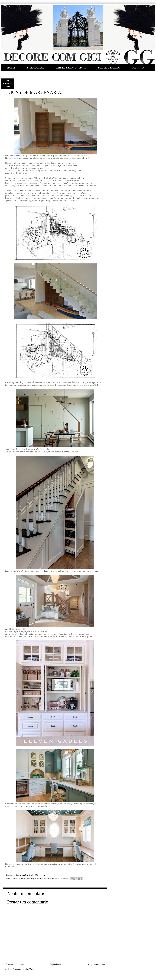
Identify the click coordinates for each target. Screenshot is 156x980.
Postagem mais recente (15, 964)
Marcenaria (64, 879)
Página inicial (56, 964)
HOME (11, 68)
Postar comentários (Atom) (24, 969)
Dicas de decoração (29, 879)
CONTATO (138, 68)
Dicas (18, 879)
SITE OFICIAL (35, 68)
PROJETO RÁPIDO (109, 68)
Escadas (40, 879)
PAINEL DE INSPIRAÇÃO (71, 68)
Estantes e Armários (51, 879)
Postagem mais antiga (96, 964)
